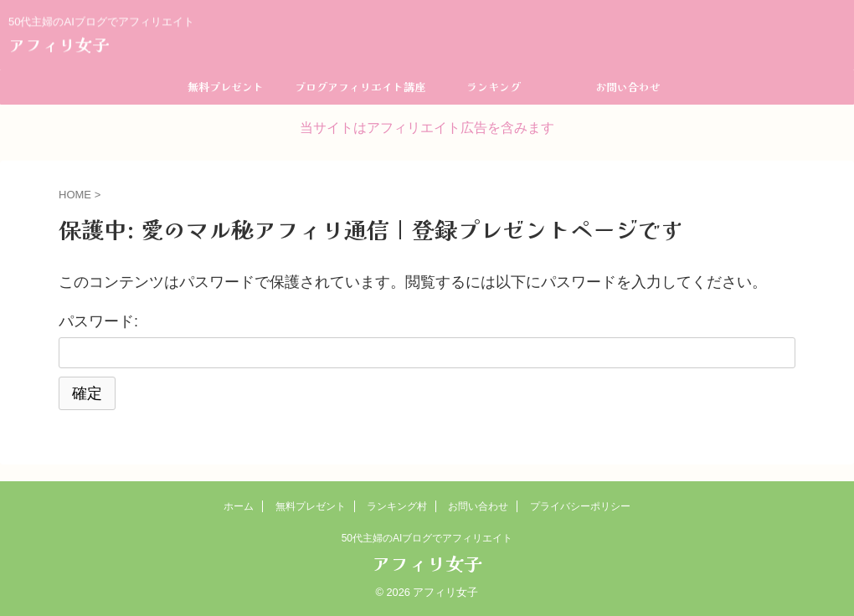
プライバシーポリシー (580, 506)
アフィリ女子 (59, 43)
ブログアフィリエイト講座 (360, 87)
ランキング (494, 87)
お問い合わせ (628, 87)
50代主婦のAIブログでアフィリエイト (427, 538)
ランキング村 (397, 506)
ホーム (239, 506)
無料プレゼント (226, 87)
